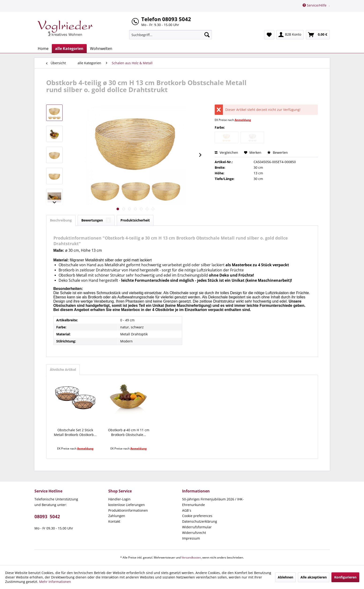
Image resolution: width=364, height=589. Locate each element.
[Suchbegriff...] (171, 35)
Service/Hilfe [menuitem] (315, 5)
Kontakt (114, 521)
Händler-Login (119, 499)
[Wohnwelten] (101, 49)
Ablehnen (285, 577)
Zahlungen (117, 516)
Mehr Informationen (55, 582)
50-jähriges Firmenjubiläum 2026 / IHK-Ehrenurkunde (213, 502)
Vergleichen (226, 152)
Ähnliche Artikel (63, 370)
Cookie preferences (197, 516)
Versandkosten (191, 557)
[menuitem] (171, 35)
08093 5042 (47, 517)
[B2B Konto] (290, 35)
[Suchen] (207, 35)
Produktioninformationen (128, 510)
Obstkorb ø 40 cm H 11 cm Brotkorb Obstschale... (129, 432)
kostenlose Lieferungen (127, 505)
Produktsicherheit (135, 220)
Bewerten (278, 152)
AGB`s (187, 510)
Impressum (191, 538)
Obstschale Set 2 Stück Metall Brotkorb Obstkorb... (75, 432)
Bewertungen (96, 220)
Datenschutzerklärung (200, 521)
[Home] (43, 49)
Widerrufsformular (197, 527)
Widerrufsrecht (194, 533)
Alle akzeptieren (314, 577)
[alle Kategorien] (69, 49)
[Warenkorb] (318, 35)
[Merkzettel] (269, 35)
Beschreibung (61, 220)
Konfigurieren (345, 577)
